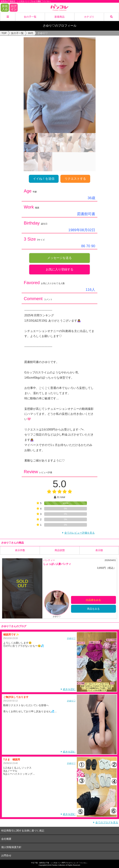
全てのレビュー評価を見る (80, 533)
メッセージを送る (59, 258)
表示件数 (20, 550)
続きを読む (69, 689)
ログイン (14, 8)
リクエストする (75, 179)
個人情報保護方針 (11, 847)
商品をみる (93, 609)
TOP (4, 33)
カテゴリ (89, 17)
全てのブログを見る (107, 822)
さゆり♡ (71, 638)
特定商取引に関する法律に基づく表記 (23, 830)
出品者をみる (93, 600)
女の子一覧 (30, 17)
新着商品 (59, 17)
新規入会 (5, 8)
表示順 (99, 550)
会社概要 (6, 839)
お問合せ (6, 855)
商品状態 (60, 550)
